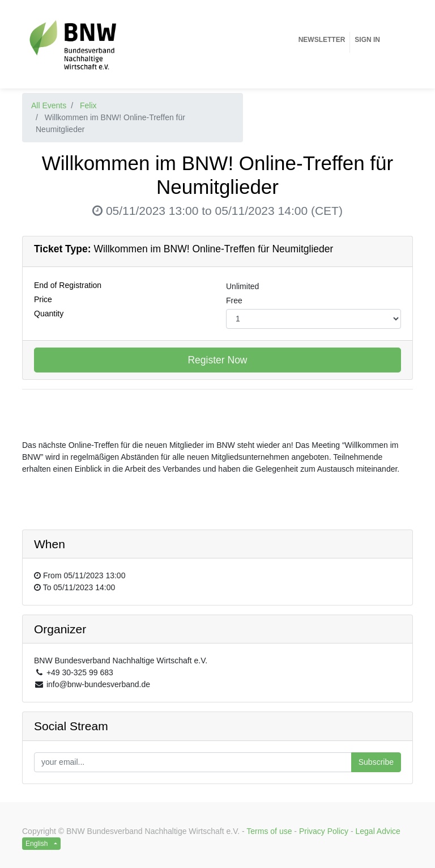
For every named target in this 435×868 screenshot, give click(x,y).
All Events (49, 105)
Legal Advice (378, 831)
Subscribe (376, 762)
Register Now (217, 360)
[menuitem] (322, 40)
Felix (88, 105)
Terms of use (269, 831)
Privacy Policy (324, 831)
